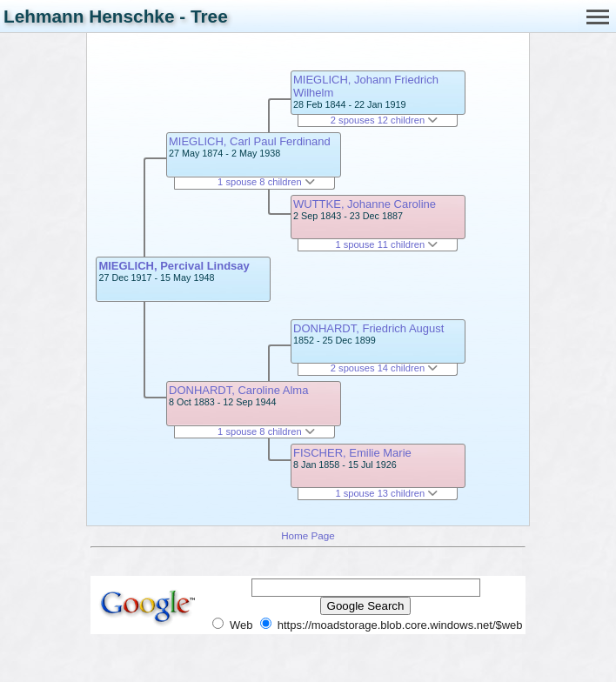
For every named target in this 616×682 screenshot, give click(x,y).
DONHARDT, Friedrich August (368, 328)
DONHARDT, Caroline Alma (238, 390)
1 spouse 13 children (386, 493)
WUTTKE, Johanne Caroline (365, 204)
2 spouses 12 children (384, 120)
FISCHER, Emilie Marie (352, 453)
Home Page (308, 535)
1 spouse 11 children (386, 244)
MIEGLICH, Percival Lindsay (174, 266)
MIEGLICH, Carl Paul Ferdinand (250, 141)
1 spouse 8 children (266, 182)
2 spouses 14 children (384, 368)
